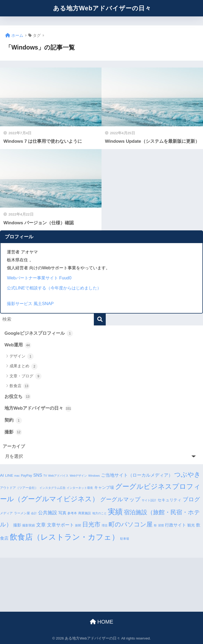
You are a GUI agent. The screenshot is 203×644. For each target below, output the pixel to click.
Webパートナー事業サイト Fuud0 (39, 278)
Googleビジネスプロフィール (39, 333)
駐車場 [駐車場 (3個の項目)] (125, 539)
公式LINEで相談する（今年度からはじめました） (54, 288)
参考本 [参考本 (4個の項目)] (72, 513)
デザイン (22, 356)
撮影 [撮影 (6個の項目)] (17, 525)
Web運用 (18, 345)
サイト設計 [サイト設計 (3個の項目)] (149, 500)
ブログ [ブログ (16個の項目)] (191, 499)
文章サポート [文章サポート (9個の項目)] (61, 525)
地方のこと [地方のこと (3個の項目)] (100, 513)
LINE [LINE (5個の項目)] (9, 475)
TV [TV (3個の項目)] (45, 476)
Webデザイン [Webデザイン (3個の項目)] (79, 476)
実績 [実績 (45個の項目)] (115, 512)
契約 (13, 421)
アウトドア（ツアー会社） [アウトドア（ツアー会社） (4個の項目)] (19, 488)
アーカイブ (14, 446)
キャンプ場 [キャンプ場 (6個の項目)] (104, 488)
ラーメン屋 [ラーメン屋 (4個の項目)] (22, 513)
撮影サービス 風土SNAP (30, 303)
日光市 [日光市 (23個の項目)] (91, 524)
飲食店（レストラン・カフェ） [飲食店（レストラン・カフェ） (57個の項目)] (64, 537)
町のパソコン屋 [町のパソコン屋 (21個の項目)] (131, 524)
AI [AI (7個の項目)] (2, 475)
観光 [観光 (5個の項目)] (191, 525)
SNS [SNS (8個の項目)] (38, 475)
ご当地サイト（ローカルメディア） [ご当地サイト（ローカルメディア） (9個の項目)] (137, 475)
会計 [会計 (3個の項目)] (34, 513)
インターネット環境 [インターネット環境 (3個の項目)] (80, 488)
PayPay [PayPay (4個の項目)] (26, 476)
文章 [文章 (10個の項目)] (41, 525)
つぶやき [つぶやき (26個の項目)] (187, 474)
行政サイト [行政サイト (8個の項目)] (176, 525)
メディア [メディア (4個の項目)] (6, 513)
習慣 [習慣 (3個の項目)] (161, 525)
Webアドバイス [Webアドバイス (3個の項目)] (58, 476)
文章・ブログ (26, 376)
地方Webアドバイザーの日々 (38, 409)
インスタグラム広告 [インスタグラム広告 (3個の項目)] (52, 488)
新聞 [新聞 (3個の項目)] (78, 525)
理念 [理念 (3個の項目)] (105, 525)
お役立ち (18, 397)
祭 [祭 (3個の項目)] (155, 525)
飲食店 (20, 386)
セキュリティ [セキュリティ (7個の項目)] (169, 500)
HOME (102, 622)
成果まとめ (24, 366)
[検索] (100, 319)
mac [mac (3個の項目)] (17, 476)
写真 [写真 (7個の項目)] (62, 513)
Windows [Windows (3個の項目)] (94, 476)
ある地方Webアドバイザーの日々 (102, 8)
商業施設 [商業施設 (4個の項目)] (85, 513)
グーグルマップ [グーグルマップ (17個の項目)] (120, 499)
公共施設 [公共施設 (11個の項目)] (48, 513)
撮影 (13, 432)
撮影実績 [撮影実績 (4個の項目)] (29, 525)
